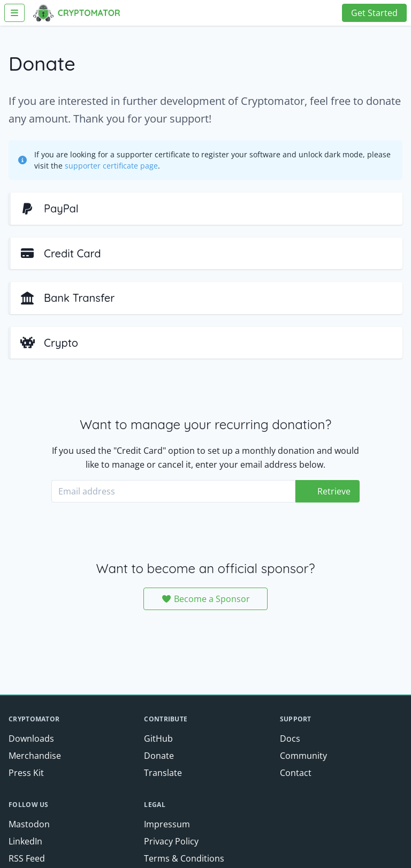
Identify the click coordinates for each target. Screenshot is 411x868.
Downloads (31, 738)
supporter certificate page (111, 166)
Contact (296, 773)
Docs (290, 738)
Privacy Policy (171, 841)
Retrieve (334, 491)
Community (303, 756)
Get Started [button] (374, 13)
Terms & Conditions (184, 858)
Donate (159, 756)
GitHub (158, 738)
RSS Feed (27, 858)
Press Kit (26, 773)
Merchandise (35, 756)
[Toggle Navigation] (14, 13)
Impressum (167, 824)
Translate (163, 773)
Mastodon (29, 824)
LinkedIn (25, 841)
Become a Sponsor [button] (205, 599)
